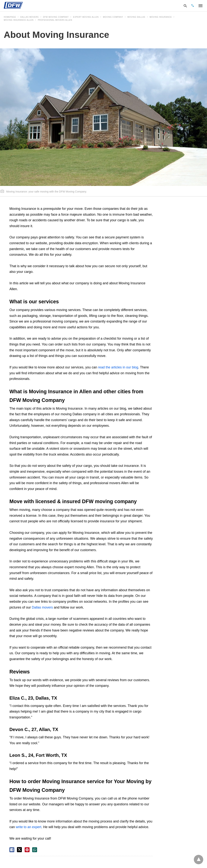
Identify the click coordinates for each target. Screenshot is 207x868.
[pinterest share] (27, 850)
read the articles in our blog (118, 367)
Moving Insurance (161, 17)
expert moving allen (86, 17)
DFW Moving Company (56, 17)
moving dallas (136, 17)
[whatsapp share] (35, 850)
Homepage (10, 17)
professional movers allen (55, 20)
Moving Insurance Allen (19, 20)
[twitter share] (19, 849)
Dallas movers (29, 17)
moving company (113, 17)
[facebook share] (12, 850)
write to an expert (28, 827)
